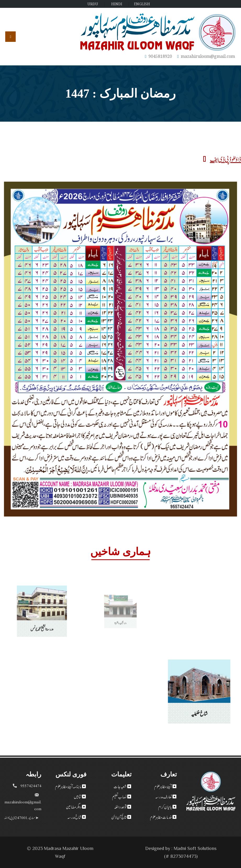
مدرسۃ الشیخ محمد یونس (42, 621)
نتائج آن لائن (119, 817)
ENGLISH (142, 4)
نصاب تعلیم (119, 796)
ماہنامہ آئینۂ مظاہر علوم (68, 786)
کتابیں (78, 796)
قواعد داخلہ (120, 807)
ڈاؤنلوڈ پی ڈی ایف (222, 159)
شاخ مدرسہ (74, 817)
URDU (93, 4)
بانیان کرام (165, 807)
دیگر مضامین (74, 807)
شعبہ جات (120, 786)
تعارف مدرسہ (164, 796)
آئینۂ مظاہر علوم (163, 786)
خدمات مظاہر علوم (161, 817)
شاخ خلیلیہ (199, 706)
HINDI (117, 4)
